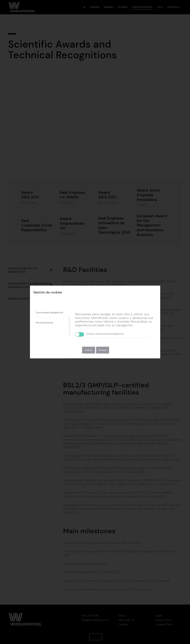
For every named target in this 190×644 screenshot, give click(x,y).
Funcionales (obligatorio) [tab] (49, 312)
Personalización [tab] (45, 323)
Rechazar (102, 350)
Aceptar (88, 350)
